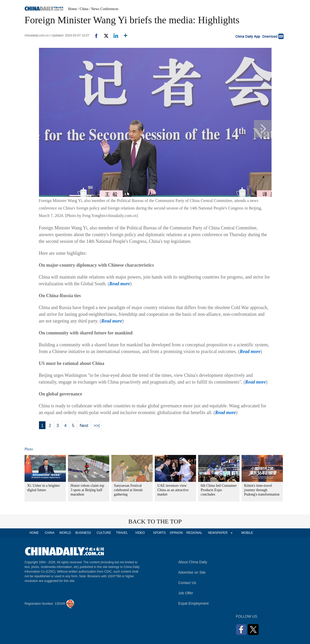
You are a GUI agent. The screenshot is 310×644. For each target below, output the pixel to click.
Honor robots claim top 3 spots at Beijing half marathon (87, 490)
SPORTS (159, 533)
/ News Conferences (104, 9)
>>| (96, 426)
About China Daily (193, 562)
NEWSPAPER (218, 533)
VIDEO (140, 533)
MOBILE (247, 533)
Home (73, 9)
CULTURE (104, 533)
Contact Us (187, 583)
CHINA (49, 533)
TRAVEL (122, 533)
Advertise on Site (192, 572)
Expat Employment (193, 603)
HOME (34, 533)
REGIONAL (194, 533)
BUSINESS (83, 533)
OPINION (176, 533)
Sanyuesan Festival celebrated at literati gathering (128, 490)
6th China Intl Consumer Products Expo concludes (219, 490)
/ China (83, 9)
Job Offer (186, 593)
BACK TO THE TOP (155, 521)
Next (84, 426)
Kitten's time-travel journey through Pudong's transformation (262, 490)
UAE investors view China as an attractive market (173, 490)
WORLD (65, 533)
